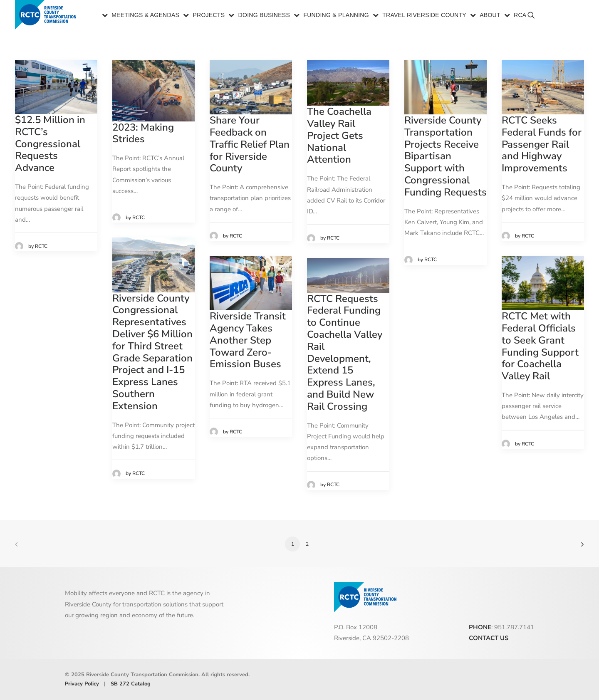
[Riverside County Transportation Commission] (47, 16)
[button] (573, 19)
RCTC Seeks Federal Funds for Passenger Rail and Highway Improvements (542, 144)
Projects (209, 16)
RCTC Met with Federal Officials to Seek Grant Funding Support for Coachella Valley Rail (540, 346)
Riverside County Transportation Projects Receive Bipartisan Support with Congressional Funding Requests (446, 156)
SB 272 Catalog (131, 684)
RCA (520, 16)
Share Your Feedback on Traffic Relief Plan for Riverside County (250, 144)
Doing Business (264, 16)
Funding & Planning (336, 16)
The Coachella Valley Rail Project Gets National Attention (339, 135)
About (490, 16)
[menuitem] (141, 16)
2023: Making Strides (143, 133)
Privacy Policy (82, 684)
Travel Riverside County (424, 16)
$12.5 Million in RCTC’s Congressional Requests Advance (50, 144)
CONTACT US (489, 638)
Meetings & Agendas (145, 16)
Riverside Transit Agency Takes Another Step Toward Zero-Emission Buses (248, 340)
